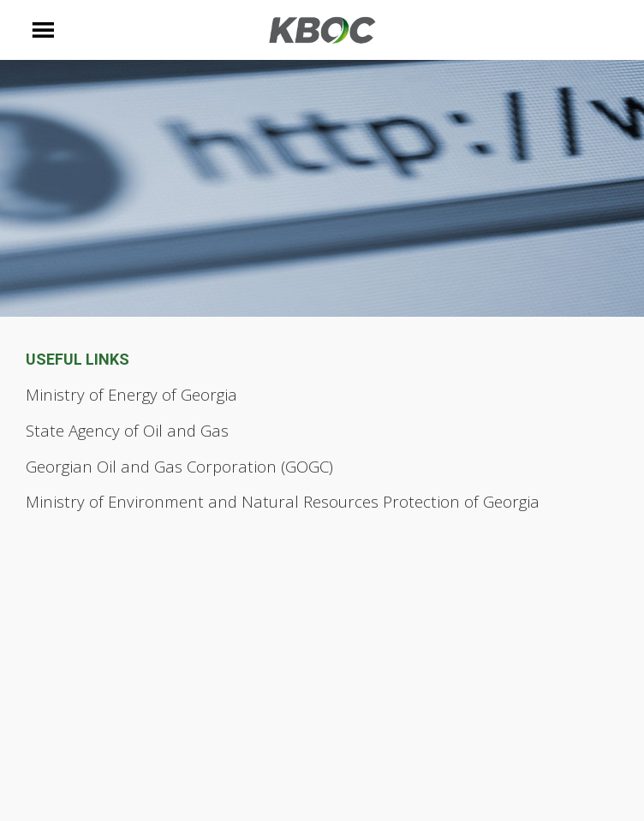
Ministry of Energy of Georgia (131, 394)
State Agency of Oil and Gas (127, 430)
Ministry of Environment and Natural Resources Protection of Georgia (283, 501)
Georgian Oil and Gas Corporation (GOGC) (179, 466)
